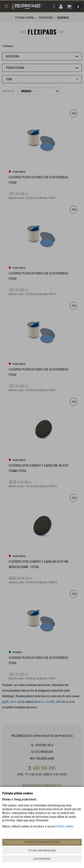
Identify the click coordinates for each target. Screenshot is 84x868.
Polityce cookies (65, 826)
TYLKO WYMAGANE (42, 850)
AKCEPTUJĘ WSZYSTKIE (42, 842)
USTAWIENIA (42, 859)
